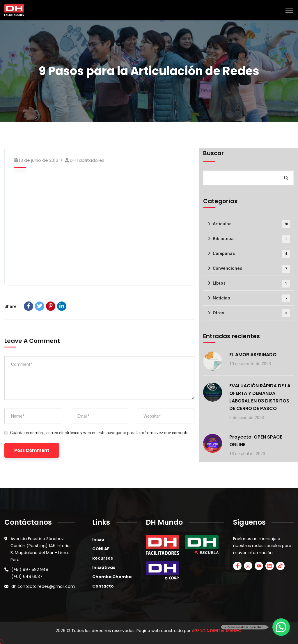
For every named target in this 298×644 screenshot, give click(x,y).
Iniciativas (104, 567)
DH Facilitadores (87, 160)
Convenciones (251, 269)
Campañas (251, 254)
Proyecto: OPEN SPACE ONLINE (256, 441)
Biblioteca (251, 239)
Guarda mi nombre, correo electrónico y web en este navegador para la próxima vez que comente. (100, 433)
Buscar (213, 153)
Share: (11, 306)
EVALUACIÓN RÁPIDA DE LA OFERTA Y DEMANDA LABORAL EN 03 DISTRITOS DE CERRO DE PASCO (260, 397)
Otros (251, 313)
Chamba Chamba (112, 577)
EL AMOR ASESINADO (253, 355)
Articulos (251, 224)
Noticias (251, 298)
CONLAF (101, 549)
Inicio (98, 540)
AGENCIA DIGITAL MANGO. (217, 631)
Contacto (103, 586)
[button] (281, 627)
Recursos (103, 558)
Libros (251, 284)
